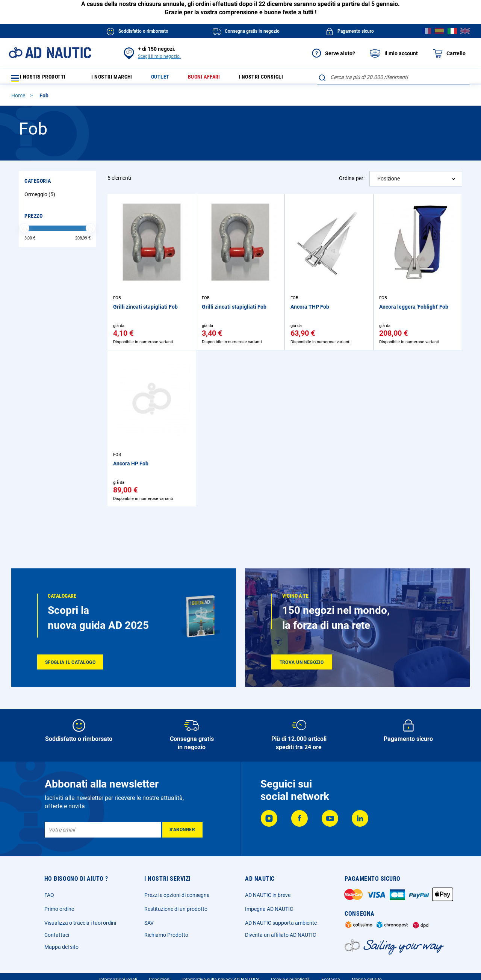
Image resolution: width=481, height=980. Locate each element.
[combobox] (393, 77)
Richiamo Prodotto (166, 935)
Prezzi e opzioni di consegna (177, 895)
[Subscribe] (182, 830)
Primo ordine (59, 909)
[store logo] (50, 53)
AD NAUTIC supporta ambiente (281, 923)
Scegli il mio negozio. (159, 56)
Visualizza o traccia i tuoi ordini (80, 923)
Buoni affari (213, 79)
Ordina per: (352, 182)
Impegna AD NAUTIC (269, 909)
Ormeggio (41, 198)
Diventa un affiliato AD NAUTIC (281, 935)
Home (19, 99)
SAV (149, 923)
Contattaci (57, 935)
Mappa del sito (61, 947)
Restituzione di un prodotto (176, 909)
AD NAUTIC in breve (268, 895)
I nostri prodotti (43, 79)
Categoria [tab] (38, 184)
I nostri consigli (273, 79)
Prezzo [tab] (33, 219)
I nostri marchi (117, 79)
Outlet (167, 79)
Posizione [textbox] (389, 182)
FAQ (49, 895)
